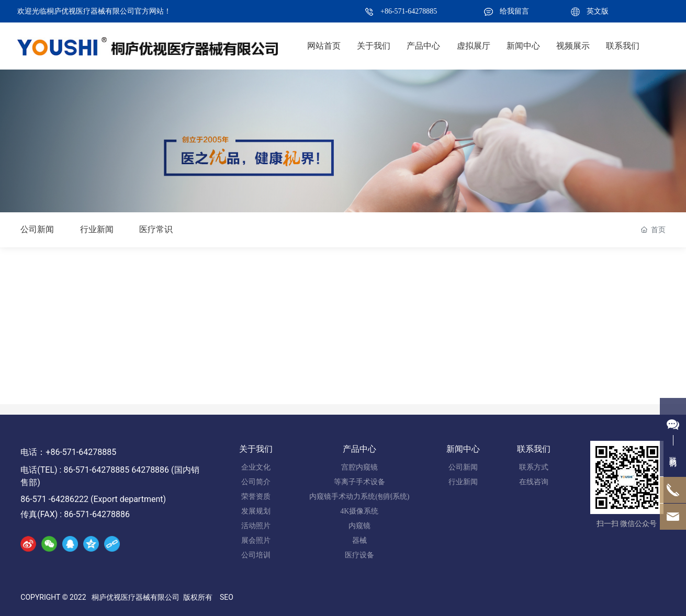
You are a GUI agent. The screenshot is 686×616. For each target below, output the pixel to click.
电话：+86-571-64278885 (68, 452)
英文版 (598, 11)
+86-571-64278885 (409, 11)
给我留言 (514, 11)
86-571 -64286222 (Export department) (93, 499)
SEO (227, 597)
